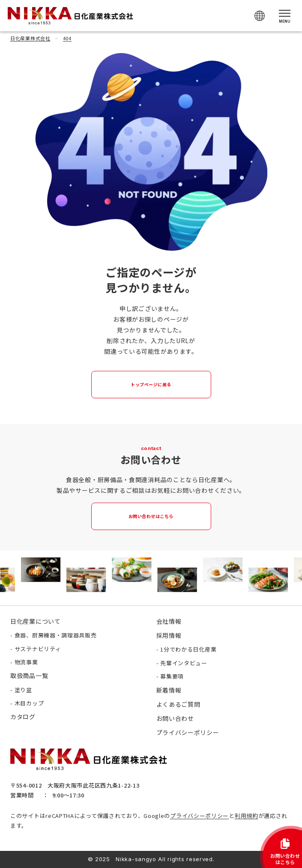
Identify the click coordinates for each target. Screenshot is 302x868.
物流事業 (26, 662)
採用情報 (169, 635)
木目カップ (29, 703)
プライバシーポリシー (199, 816)
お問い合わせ (175, 718)
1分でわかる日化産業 (188, 649)
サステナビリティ (38, 649)
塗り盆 (23, 690)
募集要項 (172, 676)
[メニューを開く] (285, 16)
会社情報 (169, 621)
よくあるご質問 (178, 704)
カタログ (23, 717)
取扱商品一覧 (29, 675)
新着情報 (169, 690)
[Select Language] (260, 16)
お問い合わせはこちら (151, 516)
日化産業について (36, 621)
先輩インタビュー (184, 663)
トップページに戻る (151, 384)
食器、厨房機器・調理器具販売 (56, 635)
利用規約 (247, 816)
